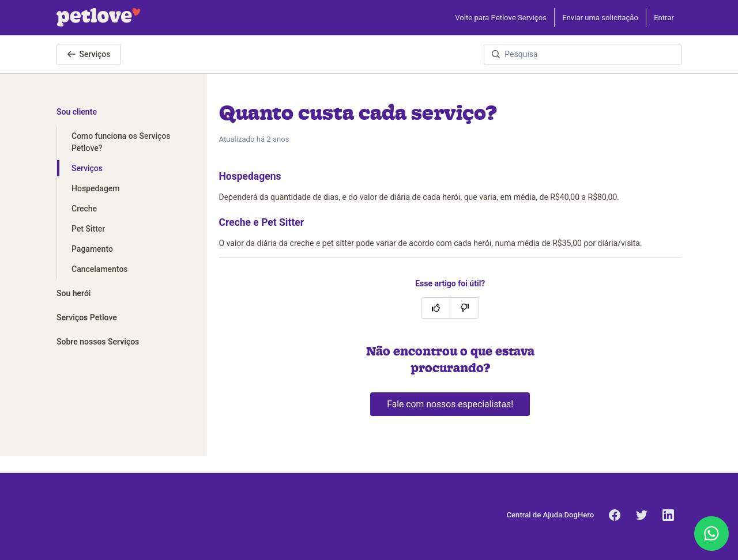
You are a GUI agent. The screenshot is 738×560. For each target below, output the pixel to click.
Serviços (89, 54)
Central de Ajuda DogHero (551, 515)
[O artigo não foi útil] (464, 308)
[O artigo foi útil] (436, 308)
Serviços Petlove (87, 317)
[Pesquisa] (583, 54)
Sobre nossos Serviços (98, 342)
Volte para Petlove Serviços (501, 18)
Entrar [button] (664, 18)
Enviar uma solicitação (600, 18)
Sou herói (74, 293)
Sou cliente (77, 112)
